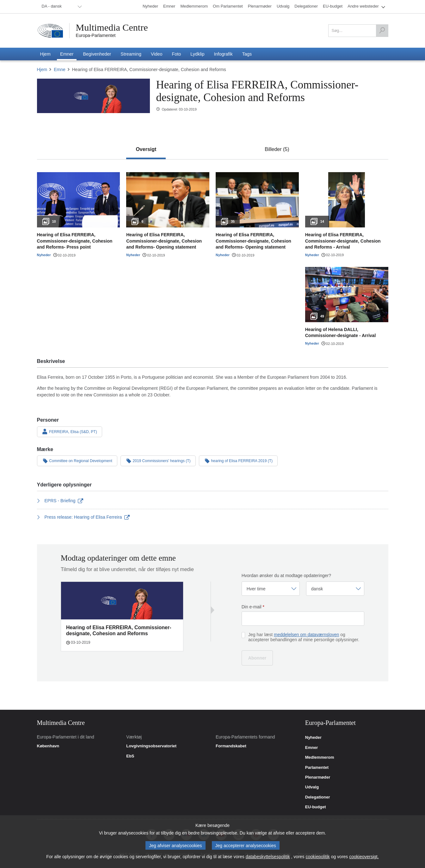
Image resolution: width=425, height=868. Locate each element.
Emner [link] (311, 748)
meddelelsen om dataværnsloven (306, 635)
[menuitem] (61, 7)
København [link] (48, 746)
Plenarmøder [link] (318, 777)
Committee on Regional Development (77, 461)
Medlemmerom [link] (320, 757)
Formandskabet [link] (231, 746)
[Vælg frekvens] (271, 589)
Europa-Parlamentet (96, 35)
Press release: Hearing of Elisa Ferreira (83, 517)
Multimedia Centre (112, 27)
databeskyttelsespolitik (268, 859)
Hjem (42, 69)
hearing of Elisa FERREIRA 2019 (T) (238, 461)
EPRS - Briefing (60, 501)
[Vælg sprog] (335, 589)
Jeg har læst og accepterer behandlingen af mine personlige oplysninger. (304, 637)
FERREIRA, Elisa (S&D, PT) (70, 431)
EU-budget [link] (316, 807)
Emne (60, 69)
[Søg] (382, 31)
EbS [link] (130, 756)
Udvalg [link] (312, 787)
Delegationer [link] (318, 797)
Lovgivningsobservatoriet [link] (151, 746)
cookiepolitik (318, 859)
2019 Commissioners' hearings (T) (158, 461)
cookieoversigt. (364, 859)
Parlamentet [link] (317, 768)
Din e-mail (253, 607)
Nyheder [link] (313, 738)
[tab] (146, 149)
